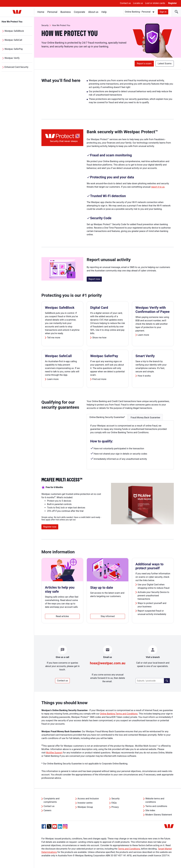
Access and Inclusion (88, 799)
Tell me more (54, 338)
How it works (144, 376)
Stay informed (108, 616)
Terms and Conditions (129, 849)
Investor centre (85, 803)
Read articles (62, 616)
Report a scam (144, 64)
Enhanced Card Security (16, 67)
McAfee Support (54, 753)
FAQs (114, 803)
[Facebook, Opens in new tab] (44, 826)
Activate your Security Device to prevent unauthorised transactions (153, 596)
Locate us (138, 3)
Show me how (99, 338)
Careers (47, 810)
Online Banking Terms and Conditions (119, 714)
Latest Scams (165, 64)
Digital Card (99, 308)
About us (93, 12)
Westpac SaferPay (14, 49)
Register (173, 3)
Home (41, 12)
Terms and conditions (156, 806)
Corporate (80, 12)
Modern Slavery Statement (159, 815)
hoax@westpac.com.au (108, 663)
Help (104, 12)
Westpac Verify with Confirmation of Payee (153, 310)
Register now (50, 527)
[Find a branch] (167, 681)
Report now (94, 279)
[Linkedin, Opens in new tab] (60, 826)
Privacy (115, 807)
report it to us (158, 187)
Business (66, 12)
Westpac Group (85, 807)
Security (45, 25)
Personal (52, 12)
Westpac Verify (12, 58)
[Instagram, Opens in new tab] (65, 828)
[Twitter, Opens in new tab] (49, 826)
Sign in (163, 12)
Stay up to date (102, 588)
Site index (150, 810)
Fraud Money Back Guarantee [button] (145, 418)
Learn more (143, 335)
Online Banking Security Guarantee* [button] (107, 417)
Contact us (125, 3)
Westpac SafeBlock (14, 31)
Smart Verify (145, 356)
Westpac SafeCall (13, 40)
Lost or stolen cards (155, 3)
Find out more (99, 379)
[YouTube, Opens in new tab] (55, 826)
